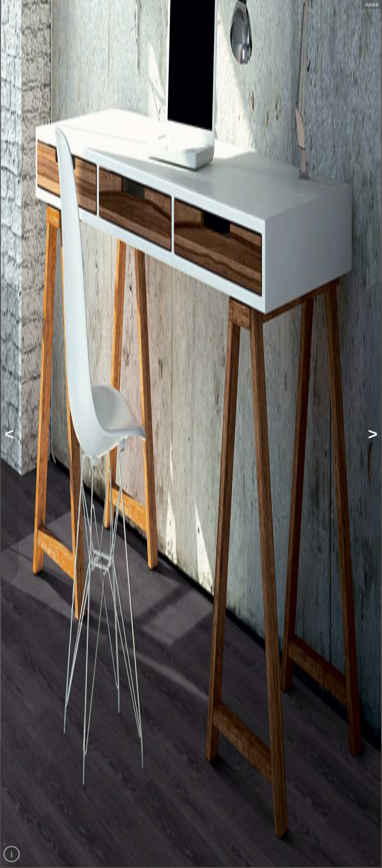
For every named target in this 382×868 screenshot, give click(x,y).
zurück (372, 5)
